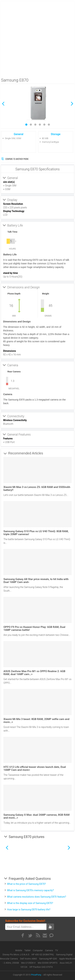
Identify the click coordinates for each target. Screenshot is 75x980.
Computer (38, 950)
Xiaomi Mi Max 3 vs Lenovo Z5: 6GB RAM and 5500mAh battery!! (37, 489)
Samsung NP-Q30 (48, 959)
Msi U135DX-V (28, 963)
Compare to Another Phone (15, 159)
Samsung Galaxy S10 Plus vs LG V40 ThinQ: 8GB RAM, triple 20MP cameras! (36, 533)
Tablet (28, 950)
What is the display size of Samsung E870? (30, 903)
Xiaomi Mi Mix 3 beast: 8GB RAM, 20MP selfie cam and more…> (36, 721)
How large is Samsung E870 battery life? (29, 910)
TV (57, 950)
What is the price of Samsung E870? (26, 884)
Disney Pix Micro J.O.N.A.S (16, 955)
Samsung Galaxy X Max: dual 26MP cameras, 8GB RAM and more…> (36, 816)
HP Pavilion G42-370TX (41, 967)
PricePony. (36, 975)
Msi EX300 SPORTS (48, 963)
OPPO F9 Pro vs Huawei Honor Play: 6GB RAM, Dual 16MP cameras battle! (34, 628)
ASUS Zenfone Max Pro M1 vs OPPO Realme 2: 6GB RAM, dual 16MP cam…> (34, 673)
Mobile (19, 950)
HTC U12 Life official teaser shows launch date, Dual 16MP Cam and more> (35, 768)
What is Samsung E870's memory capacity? (30, 890)
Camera (49, 950)
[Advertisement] (37, 38)
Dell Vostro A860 (28, 959)
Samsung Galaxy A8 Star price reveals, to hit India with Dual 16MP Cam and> (36, 581)
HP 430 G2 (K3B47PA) (43, 955)
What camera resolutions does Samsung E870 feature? (36, 897)
